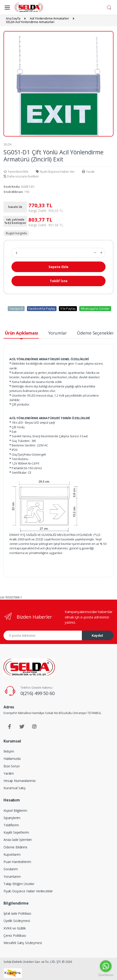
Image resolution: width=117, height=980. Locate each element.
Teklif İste (59, 281)
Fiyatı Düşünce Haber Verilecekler (28, 891)
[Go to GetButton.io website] (106, 975)
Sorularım (11, 869)
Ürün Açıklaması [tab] (21, 333)
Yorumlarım (12, 877)
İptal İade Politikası (17, 913)
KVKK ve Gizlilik (15, 928)
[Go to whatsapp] (106, 966)
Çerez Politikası (15, 935)
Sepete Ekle (58, 267)
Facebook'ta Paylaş (42, 308)
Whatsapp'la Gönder (95, 308)
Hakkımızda (12, 759)
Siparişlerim (12, 818)
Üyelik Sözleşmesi (17, 921)
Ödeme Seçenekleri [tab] (96, 333)
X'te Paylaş (68, 308)
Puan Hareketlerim (17, 862)
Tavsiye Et (16, 308)
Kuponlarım (12, 854)
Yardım (9, 773)
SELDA (8, 144)
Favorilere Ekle (16, 172)
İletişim (9, 751)
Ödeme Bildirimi (15, 847)
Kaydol (97, 635)
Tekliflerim (11, 825)
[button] (109, 7)
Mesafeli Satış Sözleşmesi (23, 943)
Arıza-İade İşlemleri (18, 840)
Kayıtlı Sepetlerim (16, 832)
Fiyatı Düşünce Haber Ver (55, 172)
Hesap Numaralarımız (20, 781)
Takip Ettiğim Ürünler (19, 884)
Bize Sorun (12, 766)
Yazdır (88, 172)
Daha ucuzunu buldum (21, 176)
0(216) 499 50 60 (38, 693)
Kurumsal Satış (15, 788)
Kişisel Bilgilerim (15, 810)
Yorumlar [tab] (58, 333)
